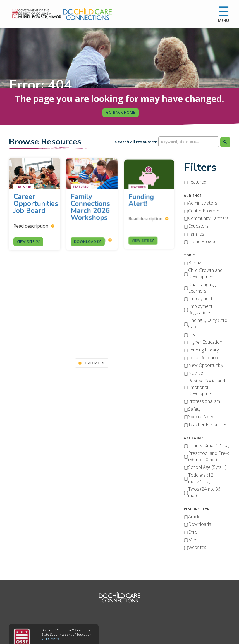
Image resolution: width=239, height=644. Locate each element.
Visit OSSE (50, 639)
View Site (29, 239)
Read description (34, 225)
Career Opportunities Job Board (36, 204)
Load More (92, 363)
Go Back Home (121, 112)
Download (88, 235)
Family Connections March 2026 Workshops (90, 209)
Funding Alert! (144, 202)
